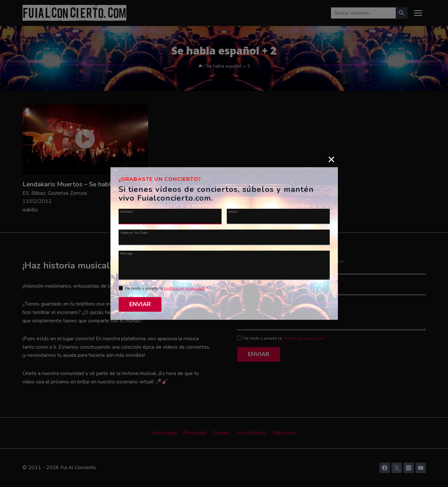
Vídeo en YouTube (135, 233)
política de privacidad (184, 289)
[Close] (331, 160)
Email (234, 212)
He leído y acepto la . (166, 289)
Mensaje (126, 254)
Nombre (127, 212)
